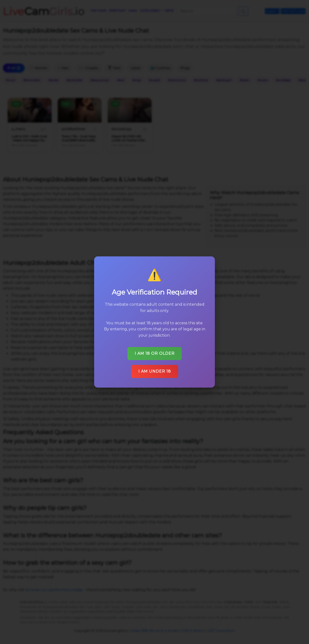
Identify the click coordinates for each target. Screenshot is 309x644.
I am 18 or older (155, 353)
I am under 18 (155, 371)
